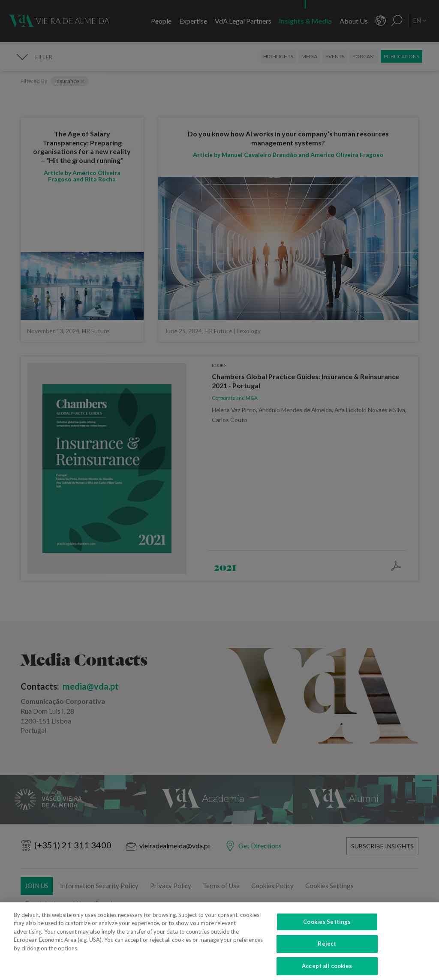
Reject (327, 950)
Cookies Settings (327, 928)
